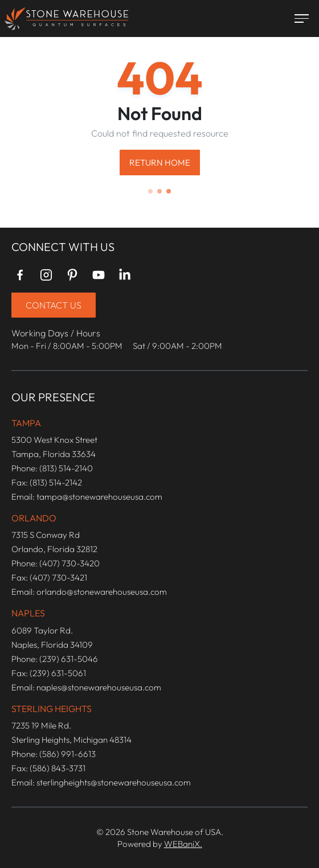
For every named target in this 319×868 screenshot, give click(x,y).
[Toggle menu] (302, 18)
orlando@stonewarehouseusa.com (102, 592)
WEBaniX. (183, 844)
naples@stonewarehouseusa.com (99, 687)
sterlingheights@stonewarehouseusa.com (114, 782)
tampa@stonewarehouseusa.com (99, 497)
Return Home (160, 163)
